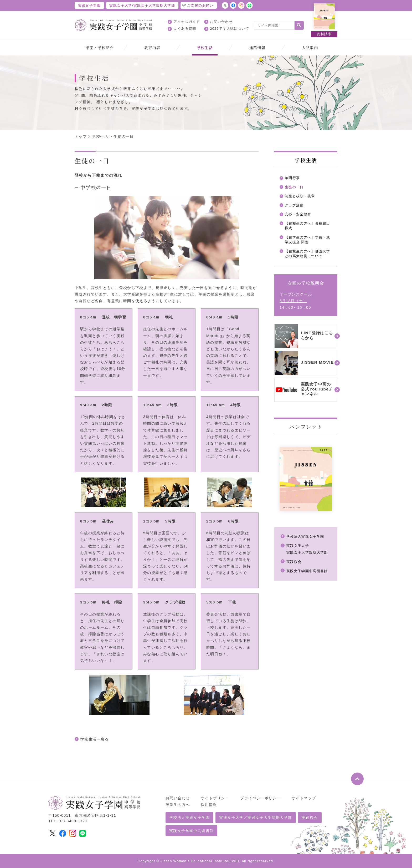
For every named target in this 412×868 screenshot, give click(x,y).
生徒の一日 (295, 187)
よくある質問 (185, 29)
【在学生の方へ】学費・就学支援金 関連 (307, 242)
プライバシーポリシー (260, 798)
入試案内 (310, 48)
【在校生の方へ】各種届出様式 (307, 227)
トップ (81, 136)
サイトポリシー (215, 798)
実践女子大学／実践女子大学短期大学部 (256, 818)
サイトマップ (304, 798)
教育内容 (152, 48)
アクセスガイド (187, 22)
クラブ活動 (295, 206)
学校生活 (205, 48)
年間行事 (293, 178)
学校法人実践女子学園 (307, 540)
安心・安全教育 (299, 216)
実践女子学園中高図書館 (309, 574)
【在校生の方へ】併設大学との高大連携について (307, 257)
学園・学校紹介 (100, 48)
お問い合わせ (221, 22)
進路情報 (257, 48)
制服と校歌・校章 (301, 197)
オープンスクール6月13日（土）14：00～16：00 (296, 304)
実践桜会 (295, 565)
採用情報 (209, 805)
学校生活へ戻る (95, 739)
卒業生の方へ (178, 805)
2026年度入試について (230, 29)
